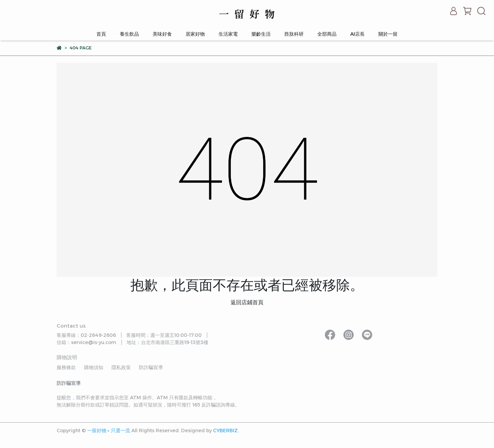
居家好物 (195, 34)
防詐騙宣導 (151, 367)
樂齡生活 (261, 34)
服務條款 (66, 367)
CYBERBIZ (225, 431)
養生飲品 (129, 34)
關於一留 (388, 34)
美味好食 (162, 34)
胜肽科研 (294, 34)
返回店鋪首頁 (247, 302)
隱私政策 (121, 367)
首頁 (101, 34)
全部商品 (327, 34)
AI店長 (357, 34)
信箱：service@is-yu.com (86, 342)
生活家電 (228, 34)
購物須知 (94, 367)
